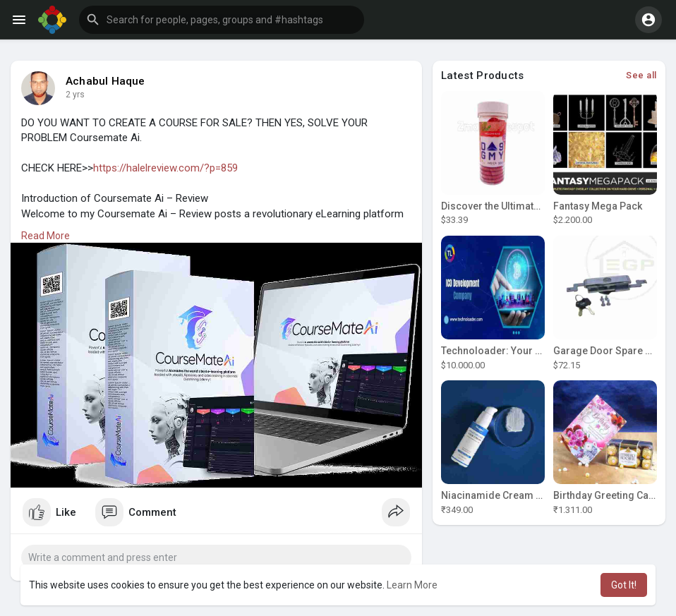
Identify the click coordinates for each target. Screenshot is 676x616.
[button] (222, 20)
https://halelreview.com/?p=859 (165, 168)
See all (641, 75)
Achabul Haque (105, 81)
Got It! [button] (624, 585)
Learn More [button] (412, 585)
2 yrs (75, 95)
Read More (46, 236)
